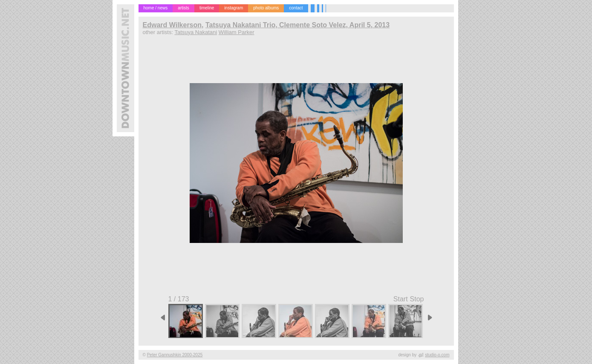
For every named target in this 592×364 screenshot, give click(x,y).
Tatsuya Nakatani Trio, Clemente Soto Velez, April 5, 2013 (297, 25)
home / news (156, 8)
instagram (234, 8)
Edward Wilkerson (172, 25)
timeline (207, 8)
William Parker (237, 32)
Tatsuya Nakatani (196, 32)
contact (296, 8)
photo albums (266, 8)
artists (183, 8)
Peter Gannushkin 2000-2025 (175, 355)
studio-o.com (437, 355)
